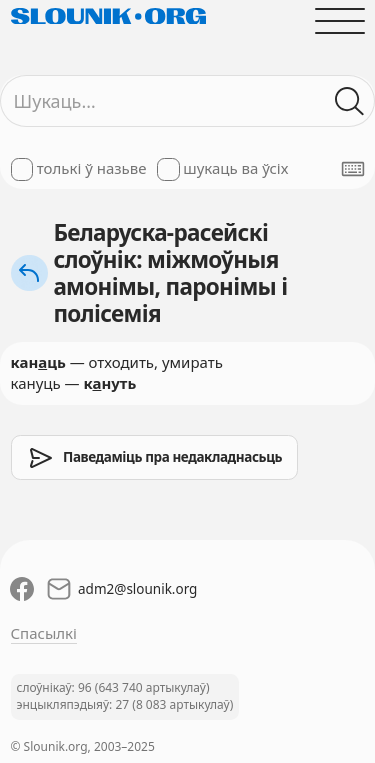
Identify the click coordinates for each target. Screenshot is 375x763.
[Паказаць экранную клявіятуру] (353, 169)
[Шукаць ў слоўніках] (349, 101)
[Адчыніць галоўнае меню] (339, 20)
